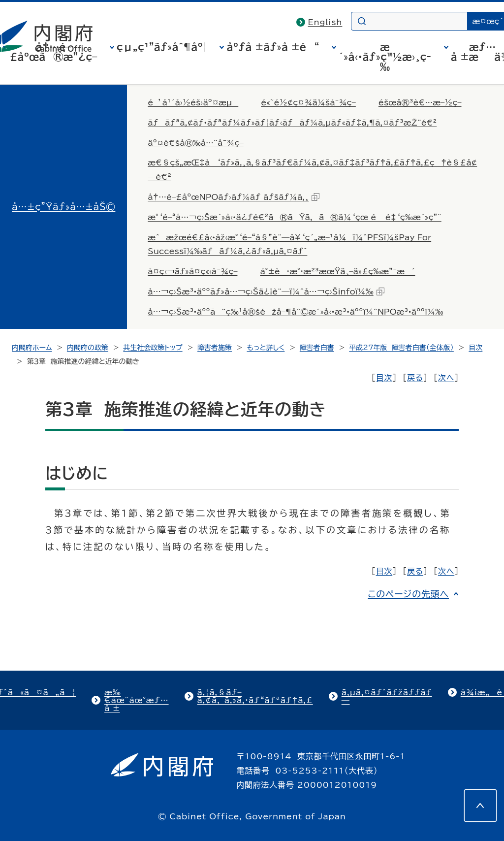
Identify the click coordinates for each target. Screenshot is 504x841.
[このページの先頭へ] (480, 806)
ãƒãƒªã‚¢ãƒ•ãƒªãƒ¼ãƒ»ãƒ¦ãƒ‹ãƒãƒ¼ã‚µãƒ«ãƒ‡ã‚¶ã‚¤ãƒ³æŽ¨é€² (292, 123)
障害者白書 (317, 348)
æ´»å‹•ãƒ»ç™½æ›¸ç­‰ (385, 57)
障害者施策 (215, 348)
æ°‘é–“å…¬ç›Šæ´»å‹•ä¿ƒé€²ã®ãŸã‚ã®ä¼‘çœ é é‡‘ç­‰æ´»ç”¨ (294, 217)
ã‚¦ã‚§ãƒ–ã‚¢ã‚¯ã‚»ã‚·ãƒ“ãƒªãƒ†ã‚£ (255, 696)
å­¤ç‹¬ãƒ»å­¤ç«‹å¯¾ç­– (192, 271)
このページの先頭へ (408, 594)
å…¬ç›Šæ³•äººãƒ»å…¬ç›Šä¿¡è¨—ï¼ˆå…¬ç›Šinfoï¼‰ (266, 291)
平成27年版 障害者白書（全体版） (401, 348)
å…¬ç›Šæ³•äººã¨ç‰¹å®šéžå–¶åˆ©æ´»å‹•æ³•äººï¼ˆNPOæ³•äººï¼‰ (295, 312)
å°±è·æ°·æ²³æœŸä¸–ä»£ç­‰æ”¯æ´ (337, 271)
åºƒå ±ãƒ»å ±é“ (273, 47)
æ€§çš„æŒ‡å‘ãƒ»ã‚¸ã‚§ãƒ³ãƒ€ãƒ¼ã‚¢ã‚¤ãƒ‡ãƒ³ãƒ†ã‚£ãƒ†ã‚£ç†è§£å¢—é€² (312, 170)
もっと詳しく (266, 348)
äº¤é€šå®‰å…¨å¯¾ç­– (195, 143)
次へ (446, 378)
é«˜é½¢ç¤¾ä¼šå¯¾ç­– (308, 102)
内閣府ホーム (32, 348)
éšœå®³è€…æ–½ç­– (420, 102)
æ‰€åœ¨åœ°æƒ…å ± (137, 700)
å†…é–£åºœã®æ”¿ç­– (54, 52)
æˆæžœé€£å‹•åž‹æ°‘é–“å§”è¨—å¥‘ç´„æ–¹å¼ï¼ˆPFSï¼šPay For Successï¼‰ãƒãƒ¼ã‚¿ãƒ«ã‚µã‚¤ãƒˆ (289, 244)
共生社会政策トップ (153, 348)
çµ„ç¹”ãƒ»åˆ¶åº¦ (162, 47)
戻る (415, 378)
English (325, 22)
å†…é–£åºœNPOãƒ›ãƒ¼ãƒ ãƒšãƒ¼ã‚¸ (234, 197)
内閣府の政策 (88, 348)
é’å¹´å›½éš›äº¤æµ (193, 102)
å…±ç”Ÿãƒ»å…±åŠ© (63, 207)
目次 (475, 348)
